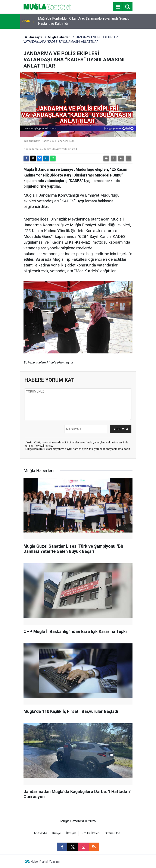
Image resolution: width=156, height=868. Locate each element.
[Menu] (118, 7)
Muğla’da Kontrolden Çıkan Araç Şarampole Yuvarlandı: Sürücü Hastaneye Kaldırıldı (84, 21)
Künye (57, 833)
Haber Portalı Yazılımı (45, 862)
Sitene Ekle (113, 833)
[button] (114, 158)
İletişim (71, 833)
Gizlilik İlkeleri (91, 833)
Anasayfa (33, 37)
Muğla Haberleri (59, 37)
